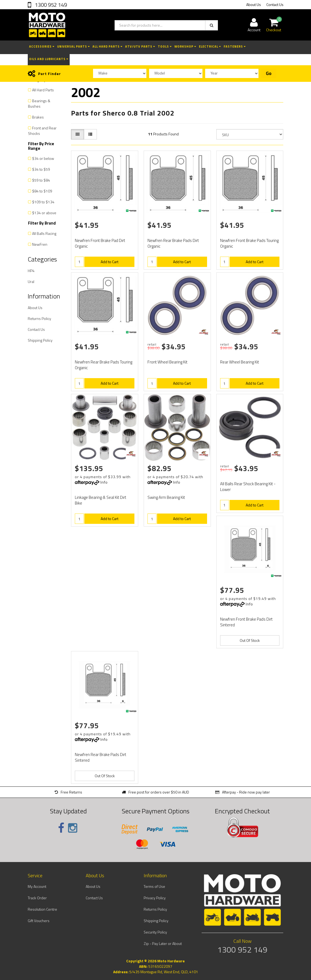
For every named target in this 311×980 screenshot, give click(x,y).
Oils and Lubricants (49, 59)
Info (104, 482)
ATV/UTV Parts (140, 46)
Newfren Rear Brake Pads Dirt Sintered (101, 757)
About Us (254, 4)
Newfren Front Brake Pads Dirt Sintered (246, 622)
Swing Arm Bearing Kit (166, 497)
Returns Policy (39, 318)
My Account (37, 886)
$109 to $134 (43, 202)
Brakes (38, 117)
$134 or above (44, 213)
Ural (31, 281)
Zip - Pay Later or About (163, 943)
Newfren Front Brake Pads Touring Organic (249, 243)
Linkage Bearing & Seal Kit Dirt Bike (101, 500)
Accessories (42, 46)
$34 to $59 (41, 169)
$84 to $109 (42, 191)
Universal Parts (73, 46)
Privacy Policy (155, 898)
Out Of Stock (250, 640)
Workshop (185, 46)
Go (269, 73)
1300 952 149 (50, 5)
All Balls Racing (44, 233)
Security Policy (155, 932)
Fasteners (235, 46)
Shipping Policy (40, 340)
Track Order (37, 898)
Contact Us (275, 4)
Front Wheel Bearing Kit (167, 362)
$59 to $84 (41, 180)
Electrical (210, 46)
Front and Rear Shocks (42, 131)
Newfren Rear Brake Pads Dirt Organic (173, 243)
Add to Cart (110, 262)
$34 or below (43, 158)
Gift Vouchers (39, 921)
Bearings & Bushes (39, 103)
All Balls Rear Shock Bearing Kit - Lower (248, 487)
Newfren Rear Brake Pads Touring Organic (104, 365)
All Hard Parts (107, 46)
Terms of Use (154, 886)
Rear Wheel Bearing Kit (240, 362)
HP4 (31, 271)
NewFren (40, 244)
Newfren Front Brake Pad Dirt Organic (100, 243)
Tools (165, 46)
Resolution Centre (42, 909)
